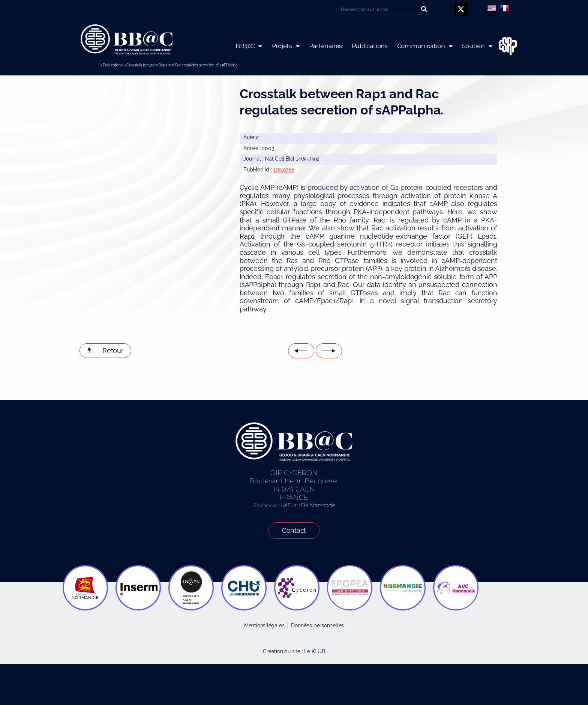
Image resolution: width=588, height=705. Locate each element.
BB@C (249, 46)
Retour (113, 351)
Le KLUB (315, 651)
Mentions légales (264, 625)
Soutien (477, 46)
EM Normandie (318, 505)
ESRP (502, 46)
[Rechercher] (424, 9)
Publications (112, 65)
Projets (285, 46)
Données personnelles (317, 625)
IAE (287, 505)
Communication (425, 46)
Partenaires (325, 46)
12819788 (284, 170)
